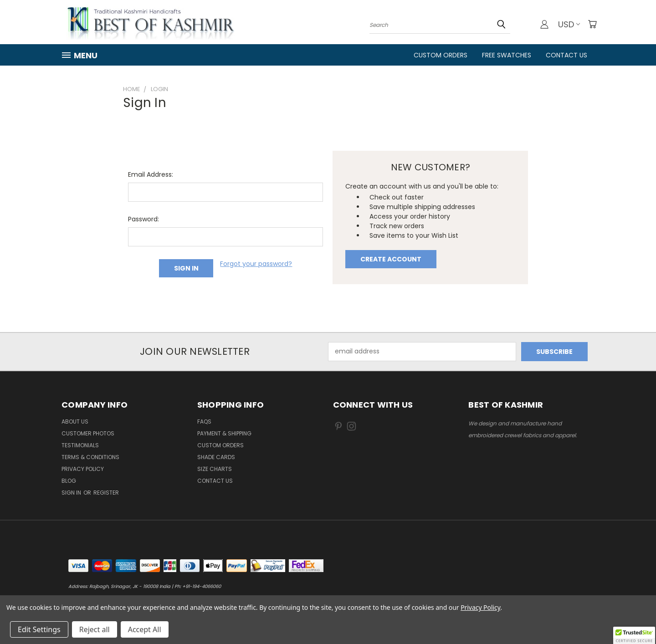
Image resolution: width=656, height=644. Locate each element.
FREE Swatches (507, 55)
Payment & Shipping (224, 433)
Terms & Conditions (90, 457)
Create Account (391, 259)
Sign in (72, 493)
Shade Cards (216, 457)
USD (569, 24)
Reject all (95, 629)
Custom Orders (441, 55)
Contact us (215, 481)
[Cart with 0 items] (592, 24)
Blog (69, 481)
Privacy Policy (83, 469)
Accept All (145, 629)
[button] (634, 635)
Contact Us (566, 55)
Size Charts (215, 469)
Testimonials (80, 445)
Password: (143, 219)
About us (75, 422)
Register (106, 493)
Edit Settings (39, 629)
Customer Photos (88, 433)
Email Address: (151, 174)
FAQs (204, 422)
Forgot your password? (256, 264)
